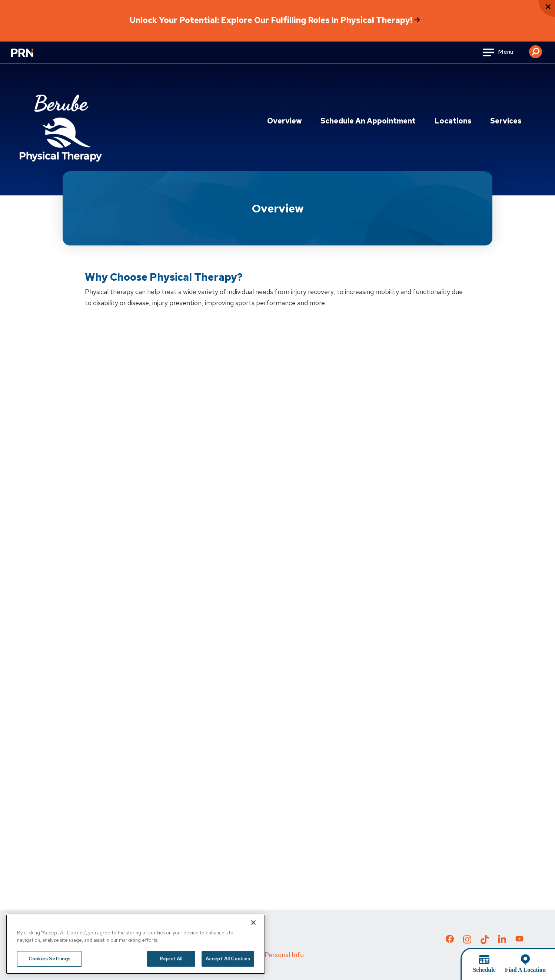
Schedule (484, 970)
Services (506, 121)
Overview (285, 121)
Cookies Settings (49, 959)
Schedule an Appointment (368, 121)
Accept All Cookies (228, 959)
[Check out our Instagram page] (467, 941)
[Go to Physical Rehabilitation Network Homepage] (31, 57)
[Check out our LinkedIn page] (502, 941)
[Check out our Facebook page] (450, 940)
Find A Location (525, 970)
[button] (536, 49)
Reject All (171, 959)
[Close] (253, 923)
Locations (453, 121)
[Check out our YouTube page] (519, 940)
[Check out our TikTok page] (485, 941)
